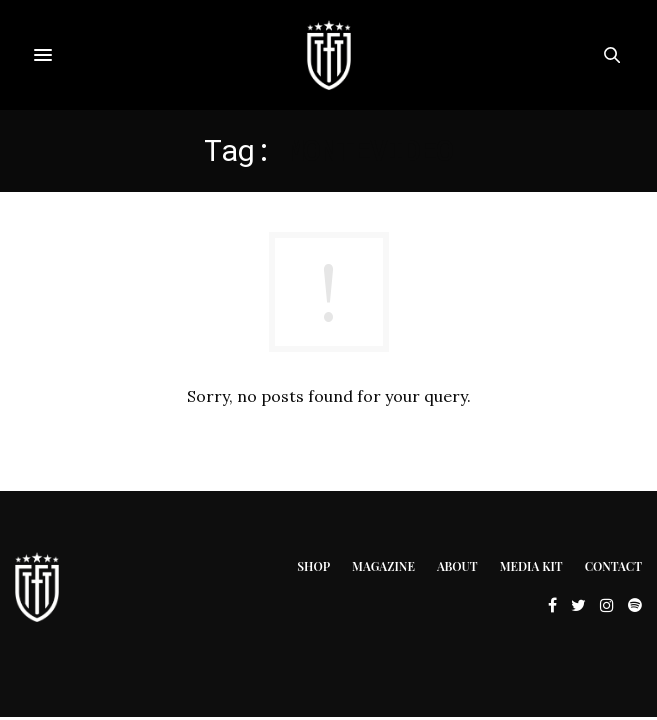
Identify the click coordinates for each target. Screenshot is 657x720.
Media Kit (531, 566)
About (457, 566)
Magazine (383, 566)
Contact (613, 566)
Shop (313, 566)
